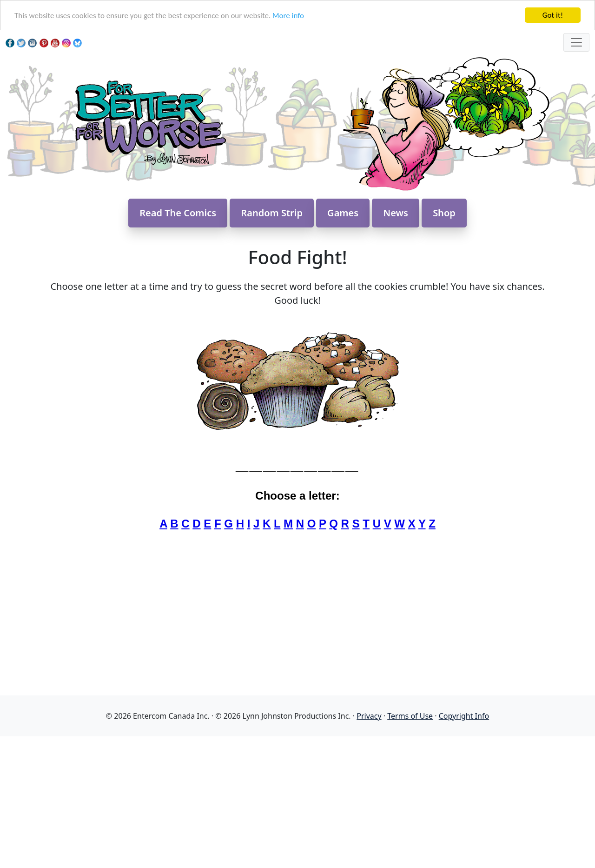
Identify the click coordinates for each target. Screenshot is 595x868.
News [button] (396, 213)
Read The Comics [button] (178, 213)
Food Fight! (297, 257)
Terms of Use (410, 716)
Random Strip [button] (272, 213)
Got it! (553, 15)
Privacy (369, 716)
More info (288, 16)
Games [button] (343, 213)
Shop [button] (444, 213)
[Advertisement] (297, 801)
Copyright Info (464, 716)
